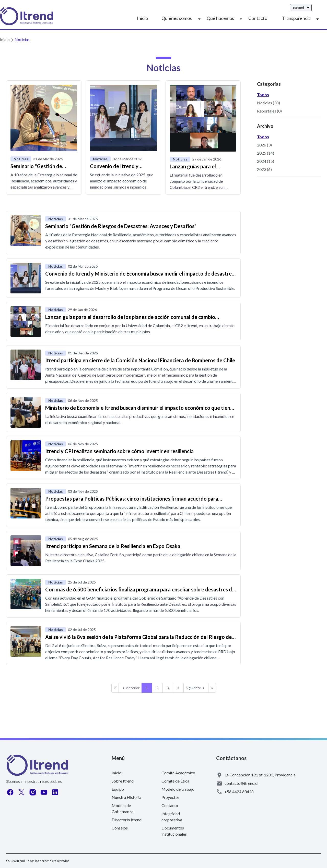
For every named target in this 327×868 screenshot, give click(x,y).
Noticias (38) (268, 103)
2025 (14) (266, 153)
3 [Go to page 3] (168, 688)
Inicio (142, 18)
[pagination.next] (196, 688)
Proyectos (171, 797)
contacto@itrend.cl (241, 783)
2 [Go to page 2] (157, 688)
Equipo (118, 789)
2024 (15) (266, 161)
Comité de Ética (175, 781)
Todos (263, 95)
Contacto (258, 18)
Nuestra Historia (126, 797)
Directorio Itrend (127, 820)
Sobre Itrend (123, 781)
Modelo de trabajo (178, 789)
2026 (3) (264, 145)
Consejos (120, 828)
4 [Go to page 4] (178, 688)
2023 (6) (264, 169)
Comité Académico (178, 773)
